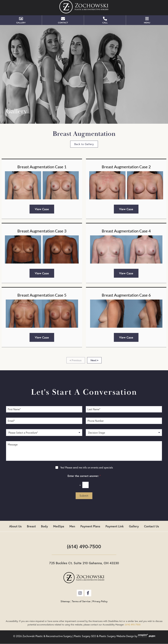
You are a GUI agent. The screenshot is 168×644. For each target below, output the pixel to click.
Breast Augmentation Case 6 (126, 295)
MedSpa (59, 526)
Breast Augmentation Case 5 (42, 295)
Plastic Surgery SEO (85, 636)
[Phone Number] (124, 421)
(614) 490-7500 (84, 546)
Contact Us (152, 526)
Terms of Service (81, 601)
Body (44, 526)
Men (72, 526)
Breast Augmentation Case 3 (42, 231)
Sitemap (65, 601)
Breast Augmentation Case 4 (126, 231)
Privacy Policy (100, 601)
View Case (42, 209)
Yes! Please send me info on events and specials (87, 467)
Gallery (134, 526)
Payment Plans (90, 526)
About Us (15, 526)
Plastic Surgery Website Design (116, 636)
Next (94, 360)
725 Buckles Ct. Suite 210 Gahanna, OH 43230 (84, 563)
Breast (31, 526)
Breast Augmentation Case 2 (126, 167)
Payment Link (115, 526)
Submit (84, 496)
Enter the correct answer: (84, 476)
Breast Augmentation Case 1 (42, 167)
